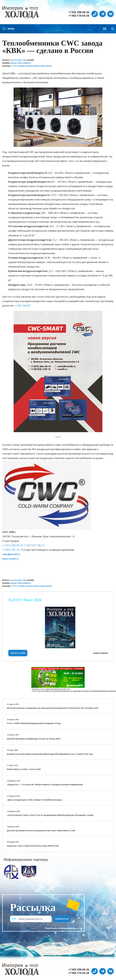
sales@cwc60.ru (11, 554)
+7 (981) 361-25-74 (13, 550)
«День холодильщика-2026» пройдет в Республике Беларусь (35, 800)
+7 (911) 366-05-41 (13, 545)
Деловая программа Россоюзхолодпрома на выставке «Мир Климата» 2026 (41, 831)
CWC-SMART (24, 306)
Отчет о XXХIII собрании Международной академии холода (34, 723)
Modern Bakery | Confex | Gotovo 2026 (24, 769)
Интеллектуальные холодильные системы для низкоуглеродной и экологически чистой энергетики (53, 708)
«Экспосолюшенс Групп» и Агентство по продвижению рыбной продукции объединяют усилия (50, 815)
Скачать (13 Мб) (18, 653)
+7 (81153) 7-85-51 (34, 545)
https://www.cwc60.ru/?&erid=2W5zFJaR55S (32, 66)
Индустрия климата (21, 63)
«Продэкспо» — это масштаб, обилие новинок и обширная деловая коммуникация (45, 785)
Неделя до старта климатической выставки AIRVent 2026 (33, 846)
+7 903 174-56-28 (79, 16)
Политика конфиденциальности (64, 928)
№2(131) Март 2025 (18, 60)
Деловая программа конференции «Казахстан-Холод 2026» (34, 739)
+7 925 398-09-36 (79, 12)
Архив (100, 653)
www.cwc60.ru (10, 559)
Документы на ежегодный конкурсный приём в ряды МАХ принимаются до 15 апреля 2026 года (50, 754)
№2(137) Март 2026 (25, 600)
